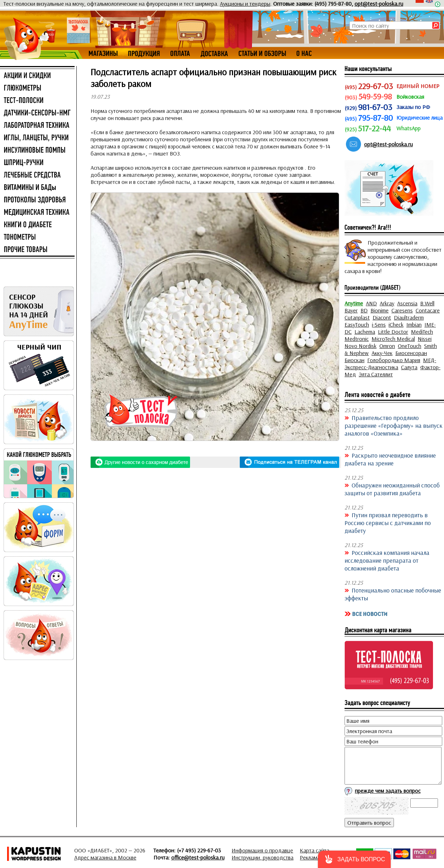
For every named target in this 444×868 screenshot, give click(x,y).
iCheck (396, 324)
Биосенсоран (411, 353)
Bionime (380, 310)
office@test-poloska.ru (198, 857)
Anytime (354, 303)
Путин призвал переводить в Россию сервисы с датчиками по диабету (388, 523)
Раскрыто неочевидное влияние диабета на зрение (390, 459)
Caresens (402, 310)
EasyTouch (357, 324)
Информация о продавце (262, 850)
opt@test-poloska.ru (379, 4)
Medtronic (357, 339)
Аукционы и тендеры (245, 4)
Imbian (414, 324)
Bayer (351, 310)
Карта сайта (315, 850)
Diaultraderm (409, 317)
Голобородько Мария (394, 360)
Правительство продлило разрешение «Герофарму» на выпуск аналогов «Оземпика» (394, 425)
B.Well (427, 303)
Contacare (428, 310)
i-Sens (379, 324)
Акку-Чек (382, 353)
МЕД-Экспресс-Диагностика (390, 364)
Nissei (425, 339)
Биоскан (354, 360)
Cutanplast (357, 317)
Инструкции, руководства (262, 857)
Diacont (382, 317)
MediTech (422, 332)
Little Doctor (393, 332)
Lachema (365, 332)
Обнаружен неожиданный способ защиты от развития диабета (392, 489)
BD (364, 310)
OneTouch (410, 346)
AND (371, 303)
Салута (409, 367)
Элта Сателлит (376, 374)
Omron (387, 346)
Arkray (387, 303)
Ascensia (407, 303)
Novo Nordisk (361, 346)
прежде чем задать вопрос (388, 791)
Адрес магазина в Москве (105, 857)
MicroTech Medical (393, 339)
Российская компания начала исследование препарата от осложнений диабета (387, 560)
